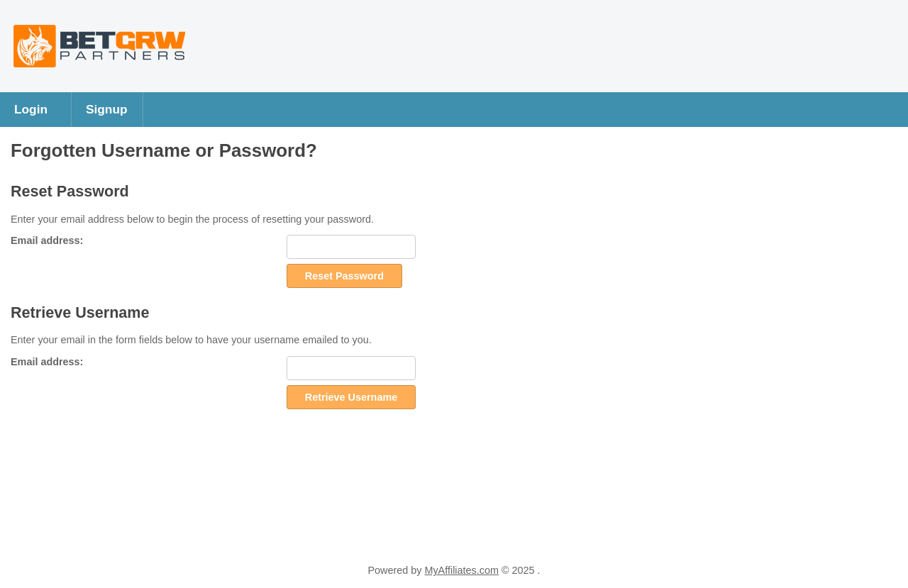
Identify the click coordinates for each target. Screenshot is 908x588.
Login (31, 109)
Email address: (47, 240)
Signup (107, 109)
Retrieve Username (351, 397)
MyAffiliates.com (461, 570)
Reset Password (344, 276)
